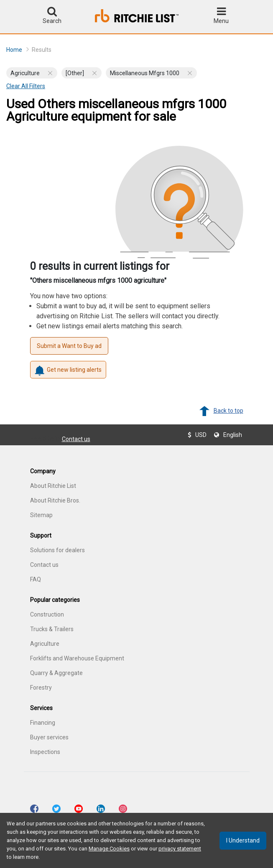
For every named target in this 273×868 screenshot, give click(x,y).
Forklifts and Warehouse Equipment (77, 658)
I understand (243, 840)
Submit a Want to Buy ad (69, 346)
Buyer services (49, 737)
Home (18, 49)
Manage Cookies (109, 849)
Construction (47, 614)
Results (42, 50)
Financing (43, 723)
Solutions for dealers (57, 550)
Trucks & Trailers (52, 629)
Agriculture (45, 644)
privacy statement (180, 849)
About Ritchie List (53, 486)
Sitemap (41, 515)
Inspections (45, 752)
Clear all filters (26, 86)
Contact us (76, 439)
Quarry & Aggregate (56, 673)
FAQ (36, 579)
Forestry (41, 688)
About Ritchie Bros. (55, 500)
